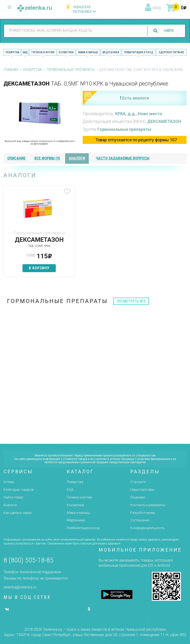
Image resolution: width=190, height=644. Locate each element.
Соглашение (140, 520)
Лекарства (12, 52)
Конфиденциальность (147, 528)
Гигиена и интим (79, 497)
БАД (25, 52)
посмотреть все (131, 301)
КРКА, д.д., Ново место (139, 114)
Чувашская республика (82, 9)
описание (16, 158)
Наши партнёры (142, 490)
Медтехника (111, 52)
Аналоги (10, 505)
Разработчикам (143, 513)
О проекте (138, 482)
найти (167, 31)
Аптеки (9, 482)
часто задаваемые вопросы (123, 158)
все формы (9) (47, 158)
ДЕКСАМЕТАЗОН (164, 121)
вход (157, 8)
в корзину (34, 268)
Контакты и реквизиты (148, 505)
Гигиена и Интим (43, 52)
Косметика (66, 52)
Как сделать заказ (18, 513)
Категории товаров (19, 490)
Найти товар (13, 497)
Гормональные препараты (71, 70)
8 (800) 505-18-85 (28, 560)
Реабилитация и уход (139, 52)
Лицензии (138, 497)
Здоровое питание (171, 52)
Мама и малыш (88, 52)
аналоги (77, 158)
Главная (11, 70)
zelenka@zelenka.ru (20, 587)
